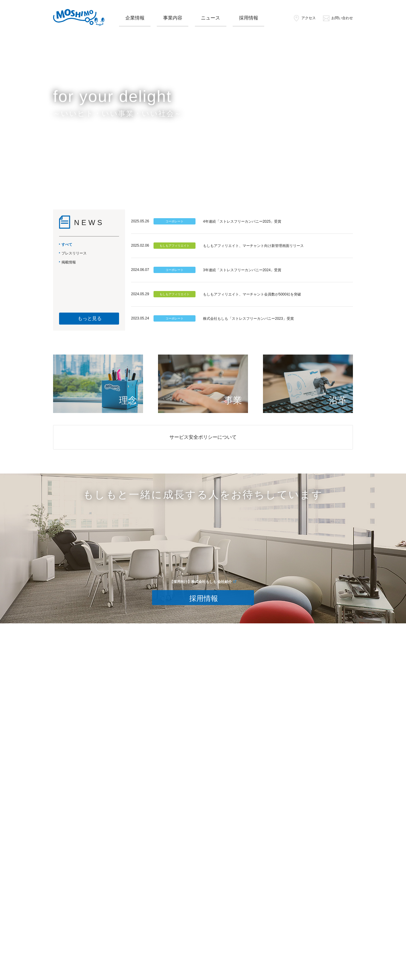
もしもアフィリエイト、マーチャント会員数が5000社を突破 (252, 294)
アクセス (304, 18)
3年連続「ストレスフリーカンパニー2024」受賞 (242, 270)
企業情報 (135, 18)
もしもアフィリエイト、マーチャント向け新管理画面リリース (253, 246)
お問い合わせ (338, 18)
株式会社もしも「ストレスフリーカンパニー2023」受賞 (248, 319)
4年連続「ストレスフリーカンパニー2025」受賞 (242, 221)
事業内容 (173, 18)
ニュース (210, 18)
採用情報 (249, 18)
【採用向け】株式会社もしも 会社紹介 (201, 582)
